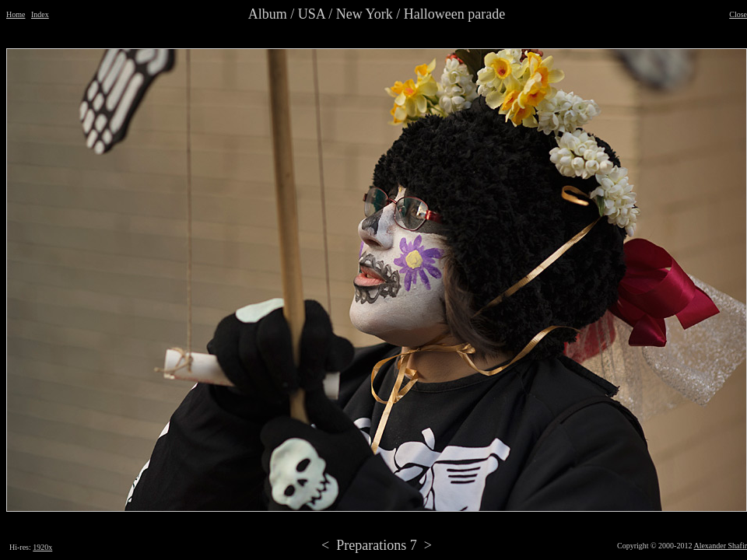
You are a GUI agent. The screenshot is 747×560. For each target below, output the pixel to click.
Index (40, 14)
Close (738, 14)
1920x (42, 547)
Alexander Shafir (720, 546)
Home (16, 14)
